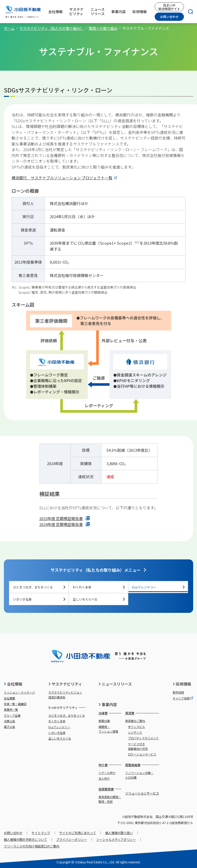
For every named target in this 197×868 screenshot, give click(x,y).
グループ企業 (12, 715)
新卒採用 (178, 692)
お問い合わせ (169, 17)
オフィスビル (136, 727)
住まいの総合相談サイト (169, 7)
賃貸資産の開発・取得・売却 (110, 799)
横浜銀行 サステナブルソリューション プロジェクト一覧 (64, 178)
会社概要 (9, 698)
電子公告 (9, 727)
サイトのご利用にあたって (78, 833)
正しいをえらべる (99, 599)
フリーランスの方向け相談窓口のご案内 (32, 846)
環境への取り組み (103, 28)
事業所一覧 (11, 709)
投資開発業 (106, 789)
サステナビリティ (65, 684)
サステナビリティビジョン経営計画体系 (65, 695)
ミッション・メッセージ (19, 692)
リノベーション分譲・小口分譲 (139, 775)
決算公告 (9, 721)
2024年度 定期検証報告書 (65, 524)
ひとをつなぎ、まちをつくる (40, 587)
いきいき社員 (40, 599)
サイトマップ (41, 833)
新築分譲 (104, 721)
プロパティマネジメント (143, 738)
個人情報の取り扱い (119, 833)
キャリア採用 (183, 698)
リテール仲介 (107, 773)
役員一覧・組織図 (15, 704)
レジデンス (135, 732)
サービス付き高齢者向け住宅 (138, 746)
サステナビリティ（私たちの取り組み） (52, 28)
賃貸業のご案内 (135, 721)
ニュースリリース (115, 684)
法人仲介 (104, 778)
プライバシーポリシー (72, 839)
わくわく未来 (99, 587)
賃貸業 (130, 713)
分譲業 (103, 713)
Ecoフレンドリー (159, 587)
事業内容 (108, 704)
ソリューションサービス (142, 793)
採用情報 (182, 684)
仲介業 (103, 765)
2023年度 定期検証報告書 (65, 518)
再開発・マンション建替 (108, 729)
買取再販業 (133, 765)
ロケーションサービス (142, 754)
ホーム (9, 28)
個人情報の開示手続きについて (25, 839)
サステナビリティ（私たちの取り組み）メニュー (99, 570)
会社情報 (13, 684)
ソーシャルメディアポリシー (116, 839)
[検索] (189, 12)
